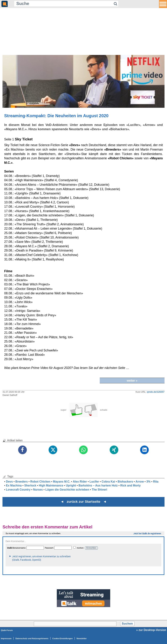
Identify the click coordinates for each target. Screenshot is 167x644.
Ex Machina (14, 485)
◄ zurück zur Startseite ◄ (84, 502)
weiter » (132, 381)
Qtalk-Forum (7, 630)
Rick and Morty (130, 485)
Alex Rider (80, 482)
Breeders (21, 482)
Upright (71, 485)
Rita (156, 482)
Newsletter (82, 638)
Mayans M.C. (62, 482)
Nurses (38, 490)
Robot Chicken (40, 482)
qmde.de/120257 (156, 392)
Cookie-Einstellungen (62, 638)
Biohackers (125, 482)
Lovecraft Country (18, 490)
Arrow (140, 482)
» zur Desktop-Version (151, 630)
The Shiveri (99, 490)
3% (148, 482)
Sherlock (30, 485)
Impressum (6, 638)
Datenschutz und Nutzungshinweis (32, 638)
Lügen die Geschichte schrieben (67, 490)
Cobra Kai (108, 482)
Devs (9, 482)
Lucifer (94, 482)
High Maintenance (51, 485)
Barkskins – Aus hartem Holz (98, 485)
